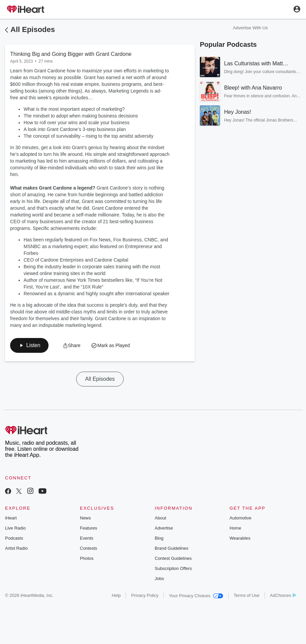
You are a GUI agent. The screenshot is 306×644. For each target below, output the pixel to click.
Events (87, 538)
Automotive (240, 518)
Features (88, 528)
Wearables (240, 538)
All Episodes (33, 29)
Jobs (159, 579)
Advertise (164, 528)
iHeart (11, 518)
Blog (159, 538)
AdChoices (283, 595)
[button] (29, 345)
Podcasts (14, 538)
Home (235, 528)
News (85, 518)
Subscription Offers (173, 568)
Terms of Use (247, 595)
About (160, 518)
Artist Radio (16, 548)
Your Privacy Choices (196, 596)
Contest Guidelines (173, 558)
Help (116, 595)
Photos (87, 558)
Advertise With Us (250, 28)
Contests (88, 548)
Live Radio (15, 528)
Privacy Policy (145, 595)
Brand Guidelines (172, 548)
